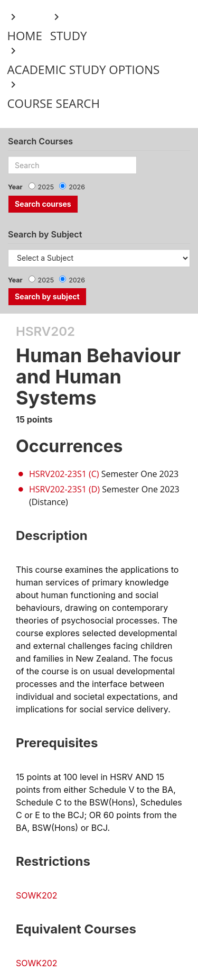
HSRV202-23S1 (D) (64, 489)
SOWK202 (37, 895)
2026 (77, 187)
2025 (46, 187)
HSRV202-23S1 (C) (64, 474)
